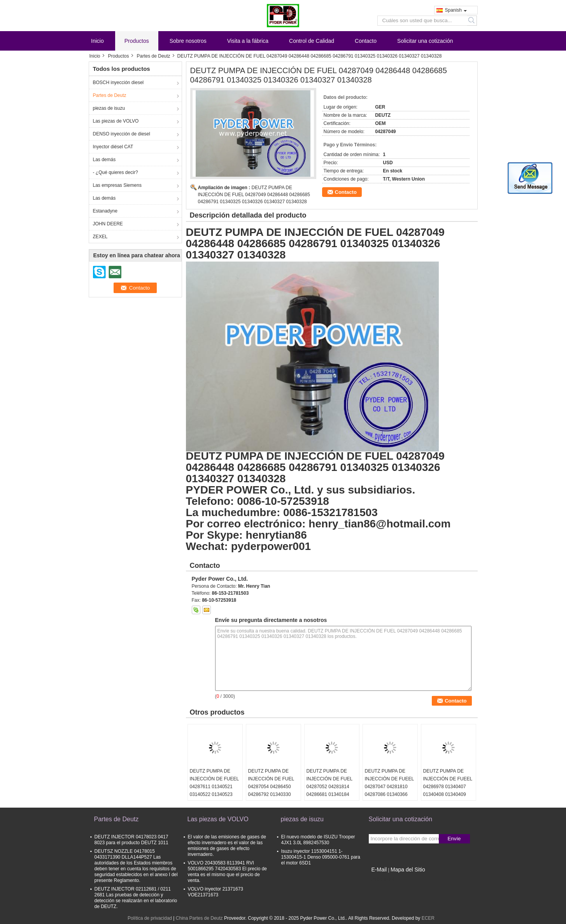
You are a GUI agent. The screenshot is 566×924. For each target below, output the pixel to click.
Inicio (97, 41)
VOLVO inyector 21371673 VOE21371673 (216, 892)
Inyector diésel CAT (113, 147)
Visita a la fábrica (248, 41)
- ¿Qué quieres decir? (116, 172)
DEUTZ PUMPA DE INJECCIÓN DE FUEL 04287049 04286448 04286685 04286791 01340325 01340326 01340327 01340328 (254, 195)
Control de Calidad (312, 41)
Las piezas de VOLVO (116, 121)
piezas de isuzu (109, 108)
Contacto (366, 41)
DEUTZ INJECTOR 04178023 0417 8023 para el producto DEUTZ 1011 (131, 840)
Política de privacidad (150, 918)
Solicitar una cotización (425, 41)
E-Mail (379, 870)
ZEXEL (100, 237)
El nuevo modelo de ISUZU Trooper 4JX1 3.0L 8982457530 (318, 840)
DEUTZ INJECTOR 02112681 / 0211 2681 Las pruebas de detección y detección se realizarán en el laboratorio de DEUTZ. (136, 898)
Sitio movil (382, 879)
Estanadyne (105, 211)
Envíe (454, 839)
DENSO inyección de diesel (122, 134)
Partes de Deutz (154, 56)
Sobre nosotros (188, 41)
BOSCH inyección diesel (118, 83)
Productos (137, 41)
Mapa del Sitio (408, 870)
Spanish (456, 10)
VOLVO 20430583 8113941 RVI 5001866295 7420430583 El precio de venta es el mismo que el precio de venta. (228, 872)
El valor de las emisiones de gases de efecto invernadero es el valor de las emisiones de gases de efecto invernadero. (227, 846)
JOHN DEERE (108, 224)
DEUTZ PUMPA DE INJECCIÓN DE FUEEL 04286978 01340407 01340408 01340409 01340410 (448, 787)
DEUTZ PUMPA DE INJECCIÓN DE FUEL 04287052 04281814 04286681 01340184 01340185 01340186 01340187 (329, 790)
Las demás (104, 160)
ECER (428, 918)
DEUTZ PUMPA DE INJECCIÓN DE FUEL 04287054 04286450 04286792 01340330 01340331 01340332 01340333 (271, 790)
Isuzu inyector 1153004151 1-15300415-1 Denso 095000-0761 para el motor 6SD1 (321, 857)
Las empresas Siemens (117, 185)
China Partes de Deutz (199, 918)
